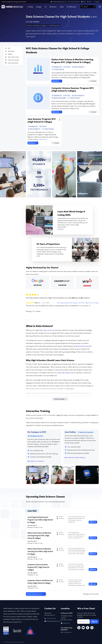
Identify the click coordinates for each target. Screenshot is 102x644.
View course (57, 81)
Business (53, 7)
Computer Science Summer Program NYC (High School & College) (38, 567)
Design (39, 7)
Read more (44, 139)
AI (46, 7)
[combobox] (88, 7)
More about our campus (36, 461)
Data (62, 7)
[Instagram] (92, 628)
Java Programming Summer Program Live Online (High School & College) (78, 303)
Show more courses (36, 594)
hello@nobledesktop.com (51, 621)
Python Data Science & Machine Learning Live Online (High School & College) (40, 551)
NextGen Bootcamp (82, 346)
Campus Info (65, 623)
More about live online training (75, 457)
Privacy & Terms (20, 642)
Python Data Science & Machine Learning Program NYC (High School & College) (39, 535)
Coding (30, 7)
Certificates (71, 7)
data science (48, 330)
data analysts (66, 373)
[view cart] (90, 2)
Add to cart (93, 522)
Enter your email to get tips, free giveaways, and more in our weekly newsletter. (87, 615)
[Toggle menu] (100, 7)
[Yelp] (79, 628)
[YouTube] (83, 628)
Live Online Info (66, 632)
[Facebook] (88, 628)
